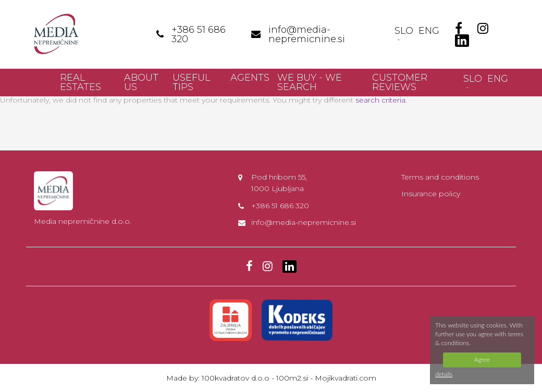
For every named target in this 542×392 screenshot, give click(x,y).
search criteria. (381, 100)
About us (141, 82)
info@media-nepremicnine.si (304, 222)
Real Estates (81, 82)
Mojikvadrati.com (346, 378)
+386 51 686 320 (280, 206)
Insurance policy (431, 194)
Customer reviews (400, 82)
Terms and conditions (440, 177)
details (444, 374)
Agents (250, 78)
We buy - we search (310, 82)
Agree (482, 359)
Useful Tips (191, 82)
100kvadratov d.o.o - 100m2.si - (258, 378)
